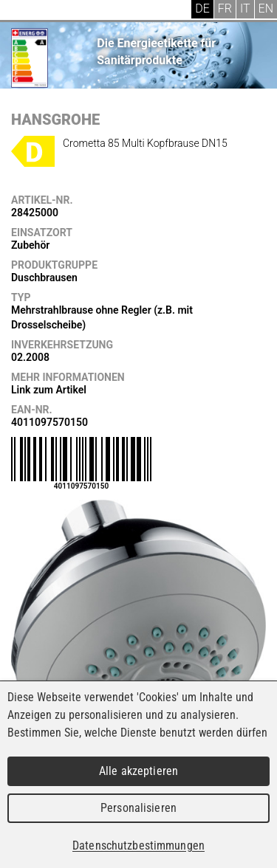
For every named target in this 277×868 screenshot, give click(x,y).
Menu (22, 11)
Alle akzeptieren (138, 771)
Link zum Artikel (49, 390)
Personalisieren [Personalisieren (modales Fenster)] (138, 808)
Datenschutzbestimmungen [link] (138, 845)
